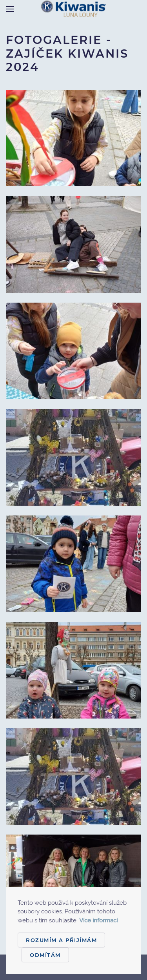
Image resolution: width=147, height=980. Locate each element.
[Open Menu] (10, 9)
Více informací (98, 920)
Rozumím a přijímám (61, 940)
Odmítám (45, 955)
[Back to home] (74, 9)
